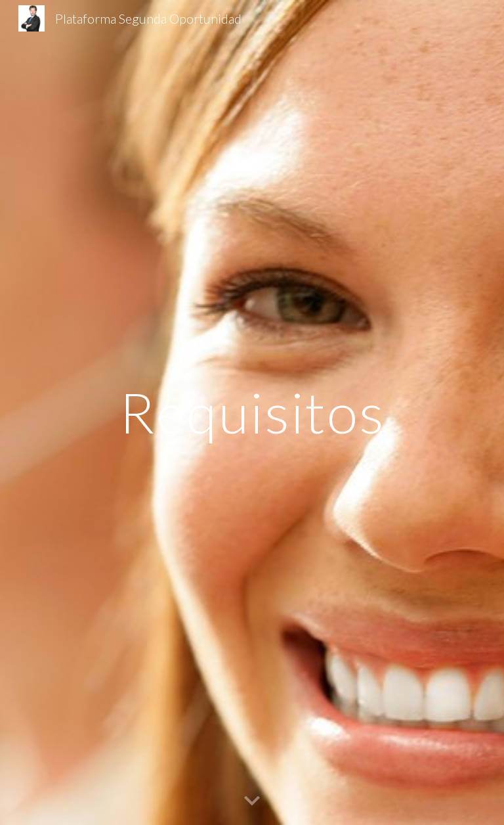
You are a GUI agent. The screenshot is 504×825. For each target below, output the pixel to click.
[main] (252, 412)
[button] (252, 801)
